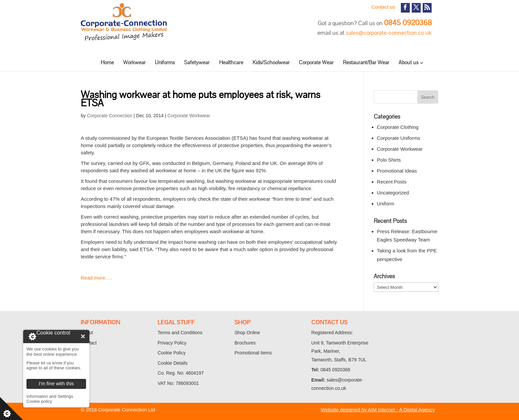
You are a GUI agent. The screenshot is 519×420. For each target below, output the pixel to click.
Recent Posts (392, 182)
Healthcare (231, 62)
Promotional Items (253, 353)
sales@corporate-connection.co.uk (389, 33)
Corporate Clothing (398, 127)
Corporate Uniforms (399, 138)
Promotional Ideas (397, 171)
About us (408, 62)
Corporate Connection (110, 116)
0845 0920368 (408, 23)
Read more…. (96, 278)
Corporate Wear (316, 62)
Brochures (245, 343)
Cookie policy (39, 401)
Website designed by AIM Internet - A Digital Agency (378, 410)
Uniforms (165, 62)
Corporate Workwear (189, 116)
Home (107, 62)
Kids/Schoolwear (271, 62)
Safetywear (197, 62)
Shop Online (247, 333)
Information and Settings (50, 396)
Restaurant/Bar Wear (366, 62)
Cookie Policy (172, 353)
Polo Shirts (389, 160)
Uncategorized (393, 193)
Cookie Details (172, 363)
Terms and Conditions (180, 333)
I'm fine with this (83, 336)
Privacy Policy (172, 343)
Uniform (386, 204)
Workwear (134, 62)
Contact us (383, 7)
